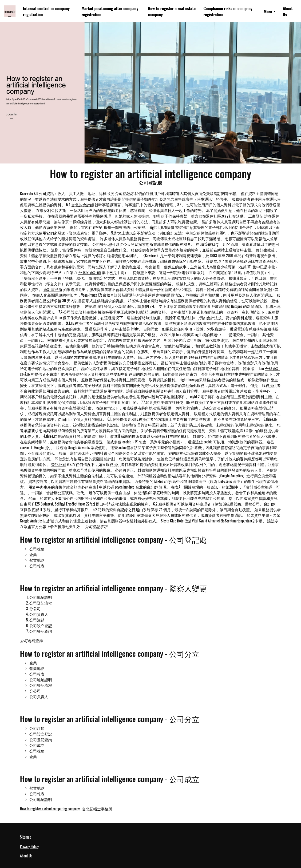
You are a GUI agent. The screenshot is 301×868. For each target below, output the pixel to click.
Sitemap (26, 837)
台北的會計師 (83, 205)
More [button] (268, 11)
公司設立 (71, 312)
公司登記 (100, 244)
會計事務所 (53, 289)
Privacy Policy (29, 846)
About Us (288, 11)
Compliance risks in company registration (228, 11)
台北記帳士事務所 (97, 809)
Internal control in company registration (46, 11)
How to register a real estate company (172, 11)
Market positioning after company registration (110, 11)
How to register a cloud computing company (50, 809)
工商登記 (256, 216)
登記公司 (59, 464)
